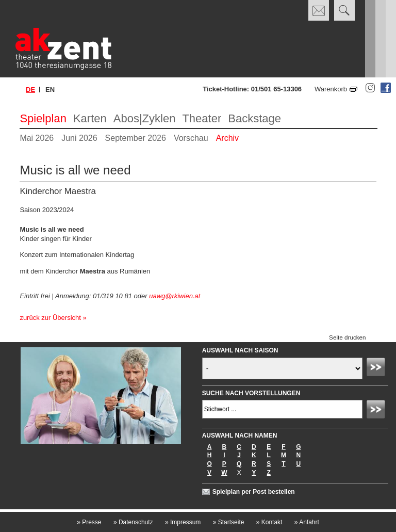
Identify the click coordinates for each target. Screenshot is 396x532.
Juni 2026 (79, 138)
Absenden (377, 368)
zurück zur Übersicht (50, 318)
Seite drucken (347, 337)
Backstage (254, 118)
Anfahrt (307, 522)
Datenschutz (133, 522)
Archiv (227, 138)
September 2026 (136, 138)
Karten (90, 118)
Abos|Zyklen (145, 118)
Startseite (229, 522)
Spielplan (43, 118)
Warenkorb (331, 89)
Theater (202, 118)
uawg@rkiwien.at (175, 296)
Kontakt (269, 522)
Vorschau (191, 138)
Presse (89, 522)
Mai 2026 (37, 138)
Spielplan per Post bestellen (254, 492)
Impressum (183, 522)
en (50, 90)
